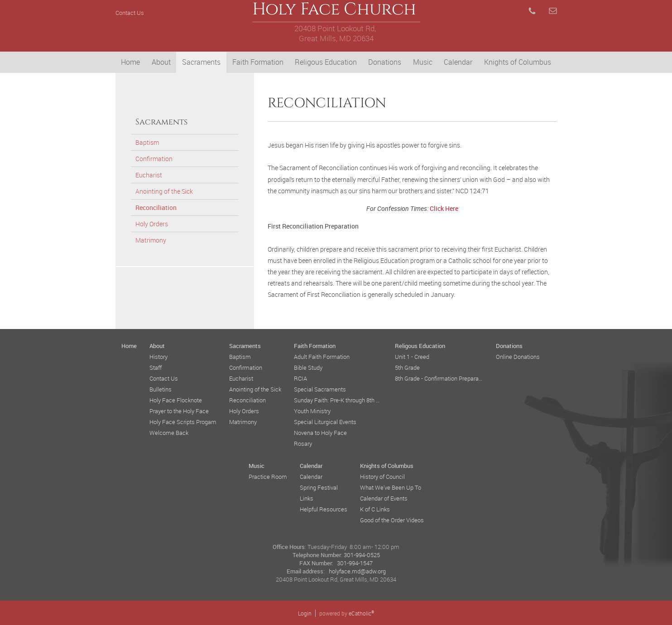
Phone (532, 11)
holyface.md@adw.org (357, 571)
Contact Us (130, 13)
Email (553, 11)
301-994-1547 (355, 563)
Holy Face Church (336, 12)
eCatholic (361, 613)
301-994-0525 (362, 555)
